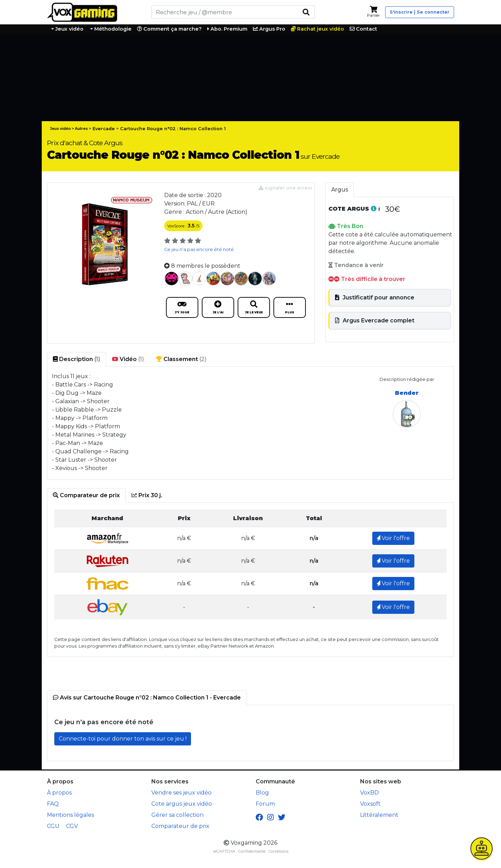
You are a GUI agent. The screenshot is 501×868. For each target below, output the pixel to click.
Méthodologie (112, 29)
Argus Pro (269, 29)
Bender (407, 393)
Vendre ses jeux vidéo (181, 793)
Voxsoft (370, 804)
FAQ (53, 804)
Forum (265, 804)
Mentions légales (70, 815)
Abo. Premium (227, 29)
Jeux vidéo (69, 29)
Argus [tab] (340, 190)
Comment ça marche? (169, 29)
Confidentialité (252, 851)
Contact (363, 29)
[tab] (86, 495)
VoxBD (369, 793)
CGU (53, 826)
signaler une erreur (286, 188)
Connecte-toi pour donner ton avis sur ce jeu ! (123, 739)
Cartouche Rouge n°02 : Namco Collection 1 (173, 129)
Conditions (279, 851)
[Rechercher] (224, 12)
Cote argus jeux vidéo (182, 804)
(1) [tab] (77, 359)
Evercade (104, 129)
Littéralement (379, 815)
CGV (72, 826)
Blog (262, 793)
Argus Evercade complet (375, 320)
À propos (59, 793)
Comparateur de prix (180, 826)
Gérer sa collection (177, 815)
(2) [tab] (181, 359)
